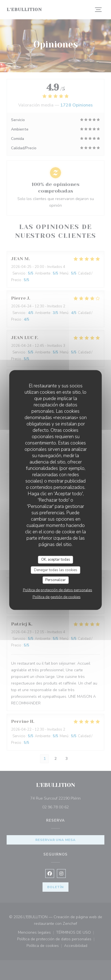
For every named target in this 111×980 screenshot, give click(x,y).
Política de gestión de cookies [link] (57, 597)
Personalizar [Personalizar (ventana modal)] (56, 580)
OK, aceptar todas (56, 560)
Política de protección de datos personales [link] (58, 590)
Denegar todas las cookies (56, 570)
